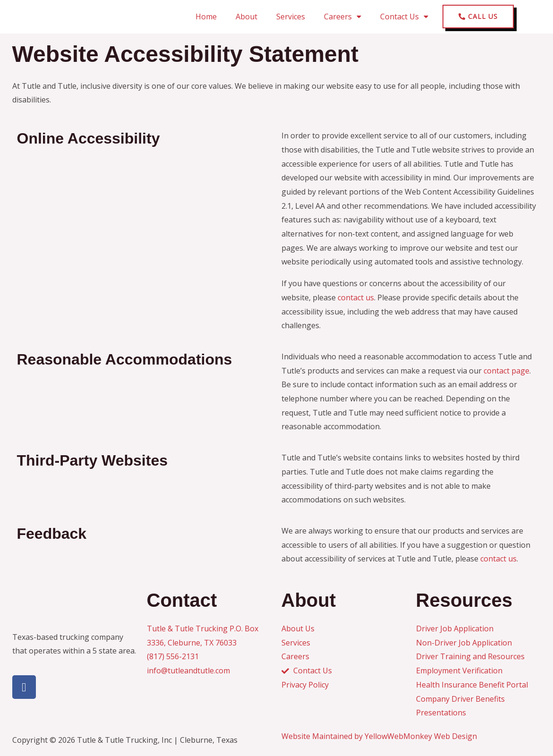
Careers (343, 17)
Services (291, 17)
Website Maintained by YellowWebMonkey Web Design (379, 736)
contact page (506, 371)
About (247, 17)
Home (206, 17)
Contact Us (404, 17)
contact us (356, 297)
